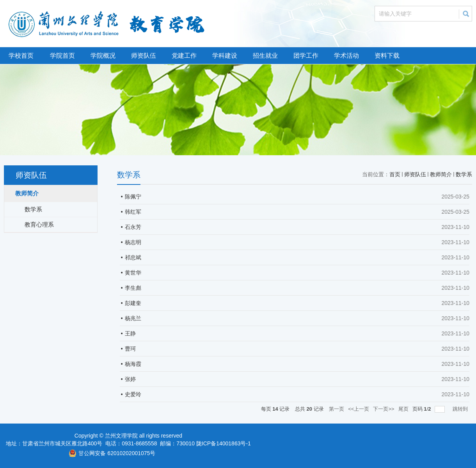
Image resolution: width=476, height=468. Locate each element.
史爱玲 (133, 394)
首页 (395, 174)
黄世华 (133, 273)
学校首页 (21, 56)
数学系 (464, 174)
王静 (130, 333)
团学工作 (306, 56)
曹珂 (130, 349)
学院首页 (62, 56)
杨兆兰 (133, 318)
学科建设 (225, 56)
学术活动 (346, 56)
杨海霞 (133, 364)
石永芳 (133, 227)
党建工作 (184, 56)
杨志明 (133, 242)
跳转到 (461, 409)
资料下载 (387, 56)
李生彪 (133, 288)
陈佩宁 (133, 197)
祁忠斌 (133, 257)
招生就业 (265, 56)
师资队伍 (144, 56)
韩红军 (133, 212)
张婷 (130, 379)
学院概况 (103, 56)
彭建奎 (133, 303)
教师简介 (441, 174)
